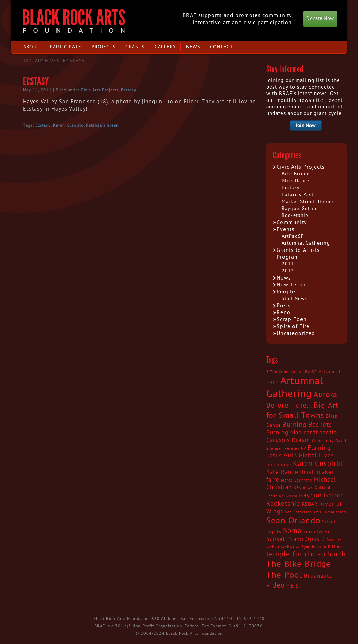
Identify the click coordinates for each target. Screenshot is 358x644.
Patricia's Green (102, 125)
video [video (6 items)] (276, 585)
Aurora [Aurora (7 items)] (325, 395)
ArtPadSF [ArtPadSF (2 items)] (308, 372)
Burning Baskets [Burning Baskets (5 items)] (307, 425)
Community (292, 222)
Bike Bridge (296, 174)
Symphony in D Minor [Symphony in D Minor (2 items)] (322, 547)
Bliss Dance (296, 181)
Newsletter (291, 285)
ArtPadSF (293, 236)
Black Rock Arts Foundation (74, 21)
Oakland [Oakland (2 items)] (322, 488)
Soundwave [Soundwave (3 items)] (317, 532)
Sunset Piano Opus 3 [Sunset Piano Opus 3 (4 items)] (296, 539)
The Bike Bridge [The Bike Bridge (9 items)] (299, 564)
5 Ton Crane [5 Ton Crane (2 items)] (278, 372)
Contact (221, 47)
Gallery (165, 47)
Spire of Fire (293, 326)
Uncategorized (296, 333)
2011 (288, 264)
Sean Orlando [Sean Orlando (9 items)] (293, 521)
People (286, 292)
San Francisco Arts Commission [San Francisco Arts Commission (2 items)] (316, 512)
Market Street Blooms (308, 201)
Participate (66, 47)
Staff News (294, 298)
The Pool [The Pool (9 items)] (284, 575)
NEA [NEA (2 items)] (297, 488)
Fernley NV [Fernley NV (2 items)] (295, 448)
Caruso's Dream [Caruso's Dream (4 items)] (288, 440)
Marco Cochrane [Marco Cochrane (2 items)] (297, 480)
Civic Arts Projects (100, 90)
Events (286, 229)
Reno (283, 312)
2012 (288, 271)
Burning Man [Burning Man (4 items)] (284, 433)
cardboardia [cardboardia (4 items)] (320, 433)
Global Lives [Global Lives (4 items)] (316, 456)
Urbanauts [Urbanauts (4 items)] (318, 576)
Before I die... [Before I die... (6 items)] (289, 406)
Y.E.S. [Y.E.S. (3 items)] (293, 586)
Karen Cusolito (68, 125)
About (32, 47)
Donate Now (320, 19)
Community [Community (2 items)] (323, 441)
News (193, 47)
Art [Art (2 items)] (294, 372)
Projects (103, 47)
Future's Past (298, 195)
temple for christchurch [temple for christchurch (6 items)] (306, 554)
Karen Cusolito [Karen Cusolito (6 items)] (318, 464)
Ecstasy (36, 81)
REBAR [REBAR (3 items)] (310, 504)
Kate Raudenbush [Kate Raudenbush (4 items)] (291, 472)
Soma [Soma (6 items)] (292, 531)
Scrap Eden (292, 319)
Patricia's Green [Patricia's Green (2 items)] (282, 496)
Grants (135, 47)
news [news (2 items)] (308, 488)
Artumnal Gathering (306, 243)
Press (284, 306)
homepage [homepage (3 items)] (279, 465)
